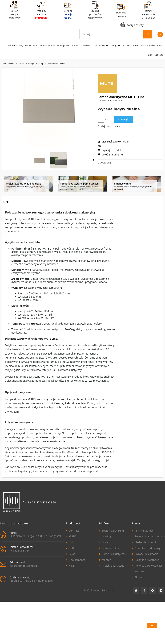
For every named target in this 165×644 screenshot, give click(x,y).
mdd (70, 542)
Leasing (105, 536)
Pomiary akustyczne (112, 554)
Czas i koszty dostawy (146, 548)
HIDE (70, 565)
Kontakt (138, 571)
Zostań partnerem (111, 530)
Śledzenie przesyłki (145, 542)
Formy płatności (143, 530)
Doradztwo (107, 542)
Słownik (138, 577)
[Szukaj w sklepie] (112, 34)
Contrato (73, 530)
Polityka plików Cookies (147, 565)
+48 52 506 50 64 (20, 551)
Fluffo (71, 548)
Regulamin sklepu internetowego (149, 536)
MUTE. (71, 536)
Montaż (105, 560)
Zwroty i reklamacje (145, 554)
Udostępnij (104, 163)
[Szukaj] (148, 34)
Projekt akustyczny (112, 565)
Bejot (70, 554)
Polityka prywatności (146, 560)
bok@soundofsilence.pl (24, 566)
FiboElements (75, 560)
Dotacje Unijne (109, 548)
